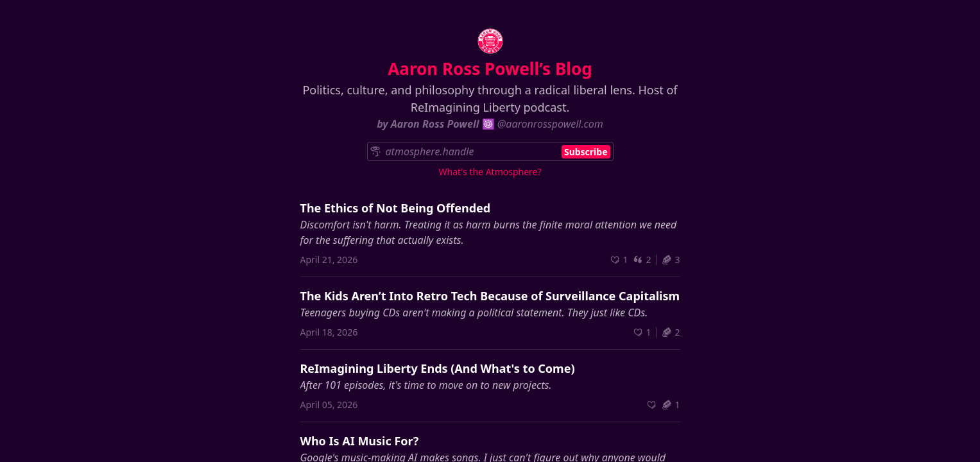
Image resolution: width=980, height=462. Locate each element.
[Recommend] (619, 260)
